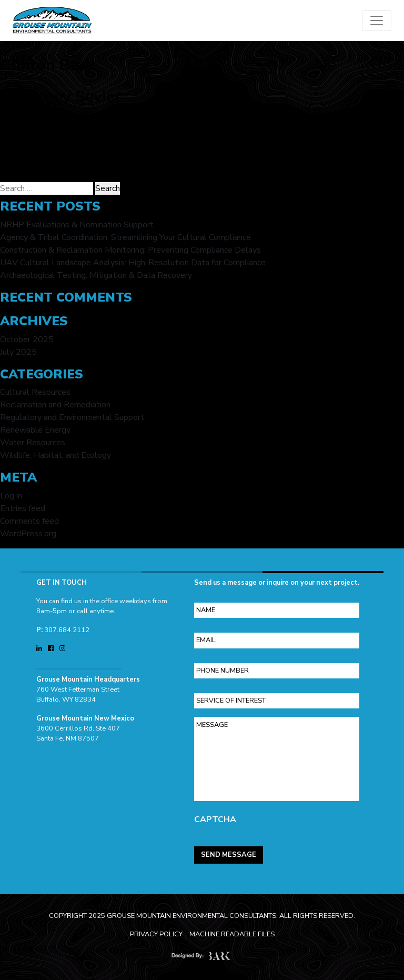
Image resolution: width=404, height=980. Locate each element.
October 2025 (27, 339)
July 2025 (18, 352)
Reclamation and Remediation (55, 405)
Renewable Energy (35, 430)
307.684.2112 (67, 626)
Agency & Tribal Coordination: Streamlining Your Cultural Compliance (125, 237)
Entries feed (23, 508)
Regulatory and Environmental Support (72, 417)
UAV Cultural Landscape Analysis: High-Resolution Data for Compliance (133, 263)
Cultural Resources (35, 392)
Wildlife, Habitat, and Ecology (55, 455)
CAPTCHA (215, 816)
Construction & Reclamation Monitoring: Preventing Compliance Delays (130, 250)
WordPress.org (28, 534)
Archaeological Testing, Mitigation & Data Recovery (96, 275)
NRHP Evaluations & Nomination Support (77, 225)
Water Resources (33, 443)
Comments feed (29, 521)
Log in (11, 496)
